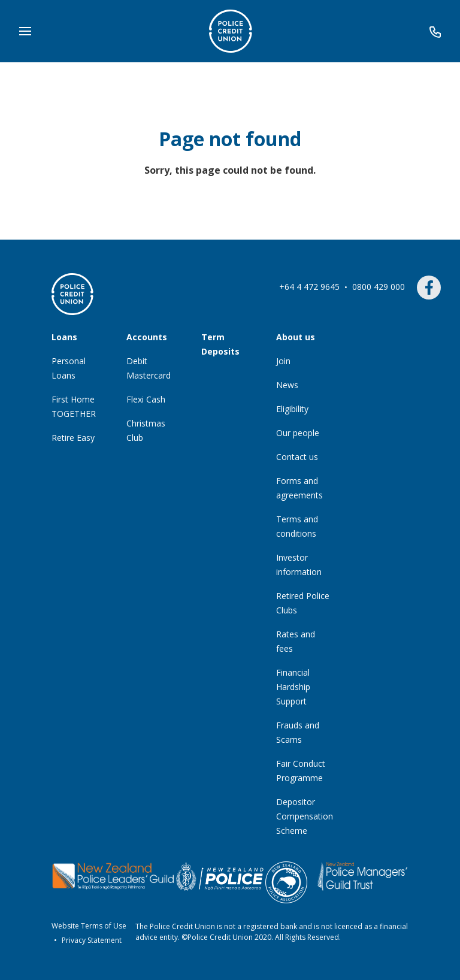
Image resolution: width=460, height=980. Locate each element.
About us (296, 337)
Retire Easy (73, 438)
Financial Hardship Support (293, 687)
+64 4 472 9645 (311, 287)
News (287, 385)
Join (283, 361)
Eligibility (292, 409)
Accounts (147, 337)
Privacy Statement (92, 940)
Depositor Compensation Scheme (305, 816)
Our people (298, 433)
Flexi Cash (146, 399)
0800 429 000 (380, 287)
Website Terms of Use (89, 926)
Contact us (297, 457)
